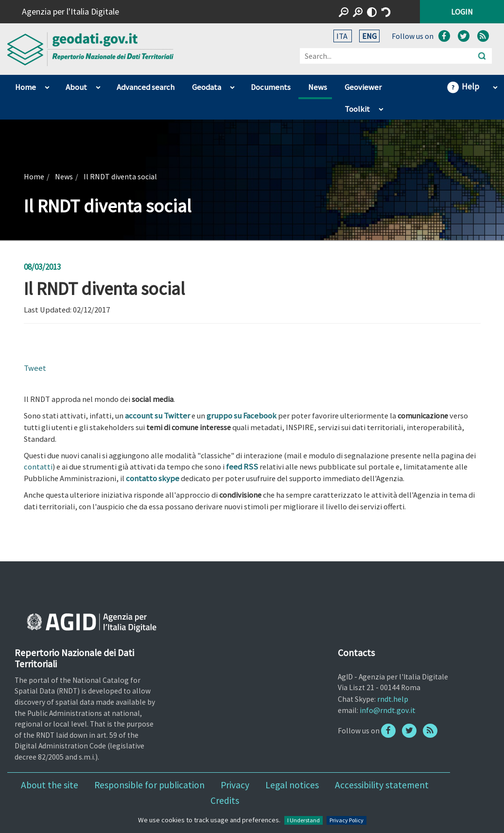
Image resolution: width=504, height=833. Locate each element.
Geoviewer (363, 87)
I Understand (304, 820)
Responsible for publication (149, 785)
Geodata (207, 87)
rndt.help (393, 699)
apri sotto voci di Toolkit (381, 107)
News (318, 87)
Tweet (35, 368)
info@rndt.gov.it (388, 710)
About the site (50, 785)
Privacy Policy (347, 820)
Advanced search (146, 87)
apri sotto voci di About (98, 85)
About (76, 87)
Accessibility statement (382, 785)
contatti (38, 467)
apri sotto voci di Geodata (232, 85)
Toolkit (357, 109)
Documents (271, 87)
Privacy (235, 785)
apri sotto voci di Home (47, 85)
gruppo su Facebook (242, 416)
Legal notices (292, 785)
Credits (225, 800)
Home (26, 87)
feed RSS (242, 467)
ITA (343, 36)
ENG (369, 36)
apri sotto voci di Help (495, 85)
